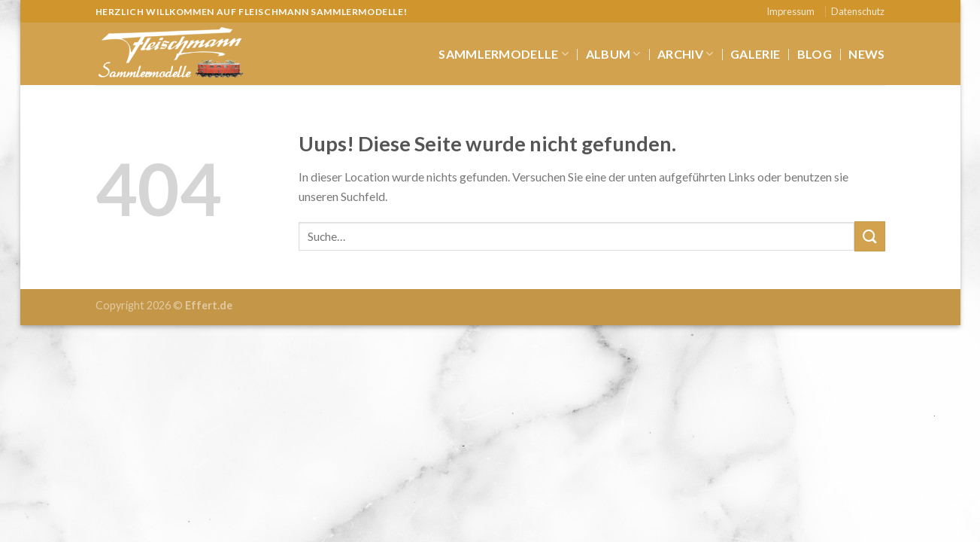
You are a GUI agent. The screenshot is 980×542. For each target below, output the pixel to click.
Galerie (755, 54)
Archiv (685, 54)
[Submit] (869, 236)
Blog (815, 54)
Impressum (790, 11)
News (866, 54)
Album (613, 54)
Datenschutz (858, 11)
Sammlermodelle (504, 54)
